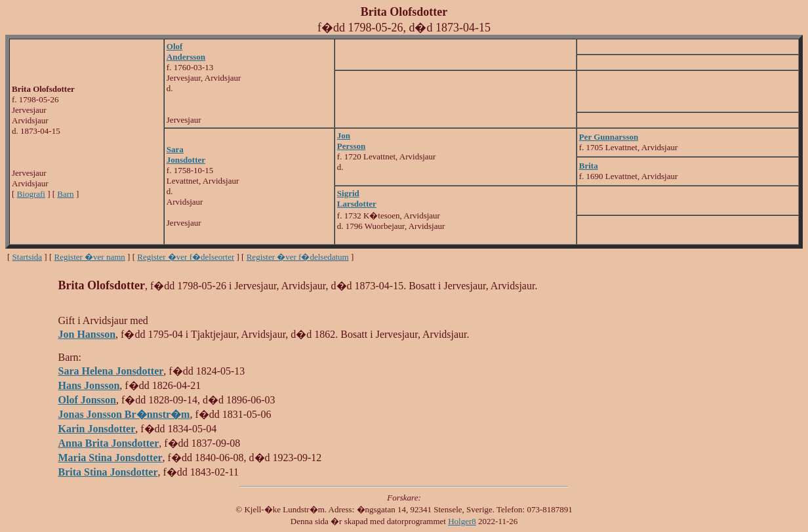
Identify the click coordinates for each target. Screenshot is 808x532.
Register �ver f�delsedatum (298, 257)
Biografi (31, 194)
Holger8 (462, 521)
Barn (65, 194)
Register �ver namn (90, 257)
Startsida (28, 257)
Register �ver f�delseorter (186, 257)
